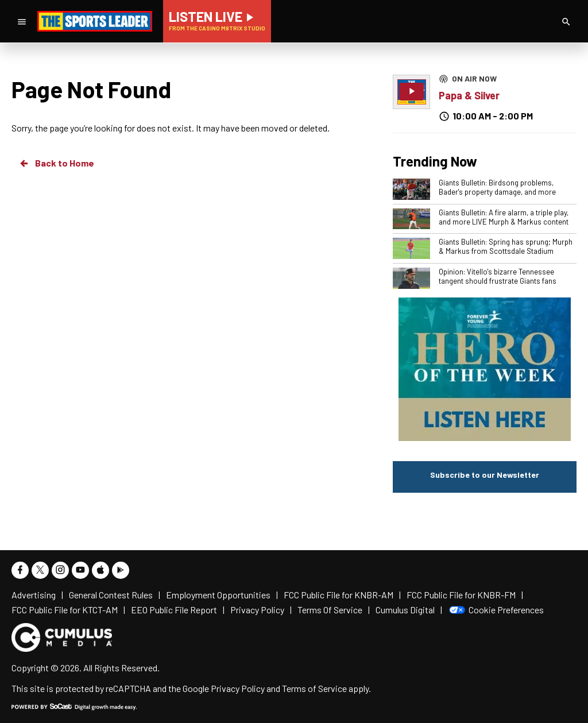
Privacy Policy (238, 688)
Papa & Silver (469, 95)
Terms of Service (314, 688)
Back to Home (56, 163)
